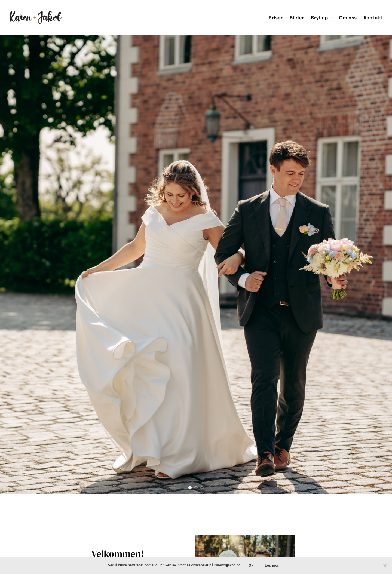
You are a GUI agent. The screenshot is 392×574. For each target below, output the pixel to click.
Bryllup (321, 18)
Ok (251, 566)
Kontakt (373, 18)
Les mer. (272, 566)
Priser (276, 18)
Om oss (348, 18)
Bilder (297, 18)
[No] (385, 567)
